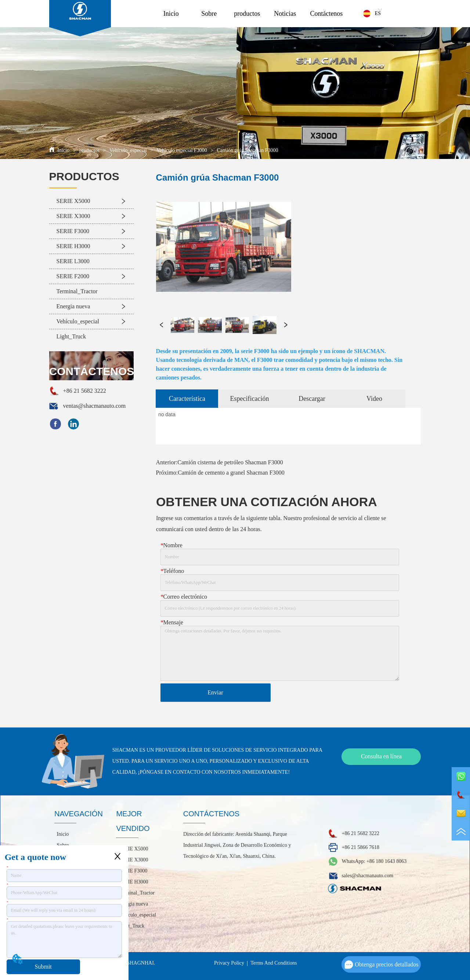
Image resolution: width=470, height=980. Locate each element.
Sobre (209, 14)
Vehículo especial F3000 (182, 150)
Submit (43, 967)
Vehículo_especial (128, 150)
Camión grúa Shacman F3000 (247, 150)
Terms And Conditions (274, 963)
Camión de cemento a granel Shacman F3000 (231, 473)
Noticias (285, 14)
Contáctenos (326, 14)
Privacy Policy (229, 963)
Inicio (171, 14)
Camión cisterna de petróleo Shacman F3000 (230, 462)
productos (247, 14)
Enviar (215, 692)
